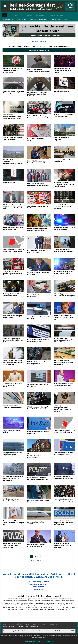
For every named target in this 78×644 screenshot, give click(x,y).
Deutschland (29, 15)
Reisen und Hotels (22, 19)
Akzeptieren (50, 641)
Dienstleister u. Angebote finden (39, 19)
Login (66, 19)
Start (4, 15)
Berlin (10, 15)
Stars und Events (40, 15)
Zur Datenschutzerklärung (32, 641)
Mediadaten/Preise (56, 19)
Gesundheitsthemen (8, 19)
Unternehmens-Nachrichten (55, 15)
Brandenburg (19, 15)
